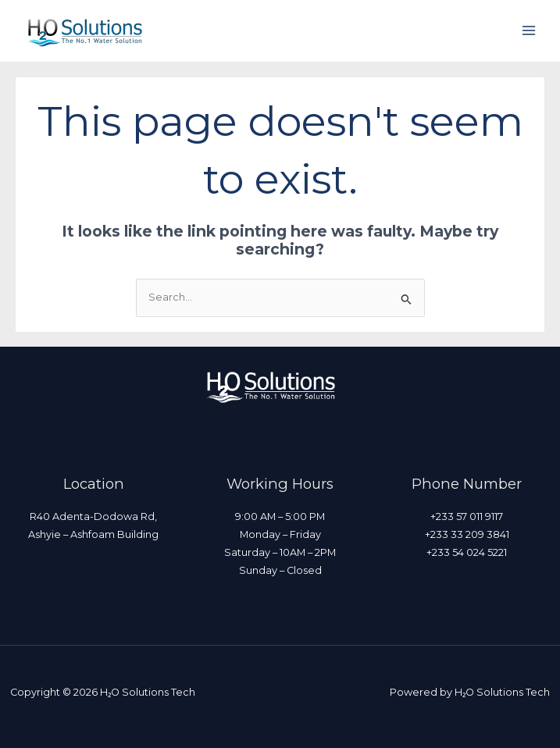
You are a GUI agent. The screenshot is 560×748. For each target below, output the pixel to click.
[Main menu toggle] (529, 31)
